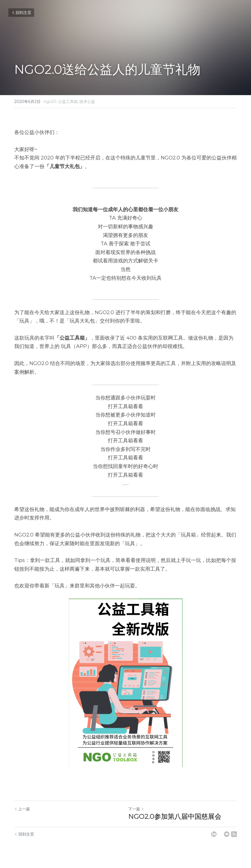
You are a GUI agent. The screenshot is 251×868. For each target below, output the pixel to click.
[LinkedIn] (214, 834)
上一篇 (22, 809)
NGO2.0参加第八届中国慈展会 (175, 816)
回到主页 (21, 13)
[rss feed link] (234, 834)
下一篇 (136, 809)
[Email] (227, 834)
